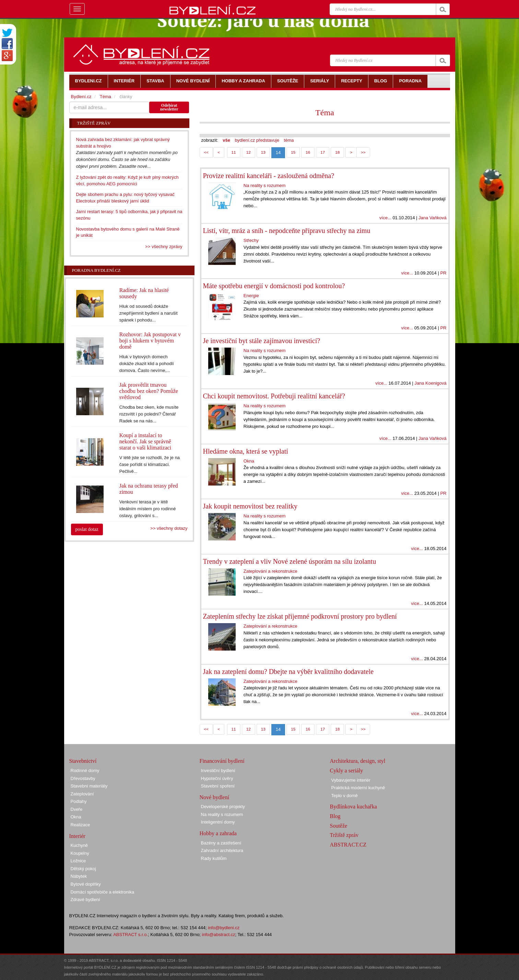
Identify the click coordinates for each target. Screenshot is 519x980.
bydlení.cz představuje (257, 140)
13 (263, 152)
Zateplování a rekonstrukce (270, 571)
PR (443, 273)
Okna (249, 461)
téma (289, 140)
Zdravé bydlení (85, 900)
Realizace (80, 825)
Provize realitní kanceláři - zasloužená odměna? (269, 176)
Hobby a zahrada (218, 833)
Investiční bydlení (218, 771)
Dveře (77, 809)
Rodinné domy (85, 771)
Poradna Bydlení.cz (96, 270)
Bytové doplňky (86, 884)
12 (249, 152)
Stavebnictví (83, 761)
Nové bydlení (215, 797)
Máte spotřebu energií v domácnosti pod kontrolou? (274, 286)
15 (293, 152)
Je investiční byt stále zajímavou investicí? (262, 341)
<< (207, 152)
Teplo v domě (345, 796)
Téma (325, 113)
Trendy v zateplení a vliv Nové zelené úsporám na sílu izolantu (290, 561)
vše (226, 140)
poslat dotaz (87, 529)
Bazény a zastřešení (221, 843)
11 (234, 152)
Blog (335, 816)
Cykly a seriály (347, 771)
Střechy (251, 240)
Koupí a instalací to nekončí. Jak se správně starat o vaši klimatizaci (145, 441)
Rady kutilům (214, 858)
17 (323, 152)
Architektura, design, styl (358, 761)
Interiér (77, 836)
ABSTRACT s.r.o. (131, 935)
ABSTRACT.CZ (348, 845)
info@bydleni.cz (224, 928)
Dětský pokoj (83, 869)
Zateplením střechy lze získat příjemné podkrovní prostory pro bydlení (300, 616)
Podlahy (79, 801)
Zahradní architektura (222, 850)
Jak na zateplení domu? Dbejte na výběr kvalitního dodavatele (288, 672)
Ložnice (78, 861)
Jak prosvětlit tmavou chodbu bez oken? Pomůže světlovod (149, 391)
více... (385, 218)
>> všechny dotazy (169, 528)
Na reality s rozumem (265, 185)
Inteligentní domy (218, 822)
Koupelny (80, 853)
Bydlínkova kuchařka (353, 807)
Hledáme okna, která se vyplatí (246, 451)
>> (363, 152)
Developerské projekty (223, 807)
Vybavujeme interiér (351, 780)
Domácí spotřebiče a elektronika (103, 892)
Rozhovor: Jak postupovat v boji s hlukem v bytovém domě (150, 341)
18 (337, 152)
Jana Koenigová (430, 383)
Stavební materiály (89, 786)
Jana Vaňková (432, 218)
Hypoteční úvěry (217, 778)
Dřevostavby (83, 778)
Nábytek (79, 876)
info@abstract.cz (219, 935)
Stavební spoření (218, 786)
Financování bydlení (222, 761)
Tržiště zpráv (344, 835)
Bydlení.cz (81, 97)
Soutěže (339, 826)
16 (308, 152)
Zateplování (82, 794)
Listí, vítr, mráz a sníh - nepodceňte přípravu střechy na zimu (287, 231)
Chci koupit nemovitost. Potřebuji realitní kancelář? (274, 396)
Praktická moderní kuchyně (358, 788)
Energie (251, 296)
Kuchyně (79, 845)
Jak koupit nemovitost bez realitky (250, 506)
